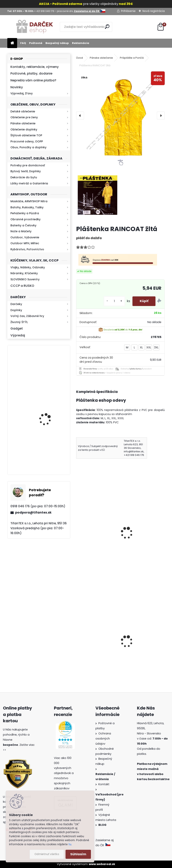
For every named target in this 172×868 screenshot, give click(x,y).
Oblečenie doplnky (24, 129)
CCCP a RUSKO (22, 286)
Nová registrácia (154, 11)
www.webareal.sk (102, 864)
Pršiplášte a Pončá (132, 58)
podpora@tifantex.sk (33, 512)
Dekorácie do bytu (24, 177)
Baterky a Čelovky (23, 225)
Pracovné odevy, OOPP (27, 141)
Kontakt (104, 784)
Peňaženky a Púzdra (25, 213)
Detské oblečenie (23, 111)
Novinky (17, 87)
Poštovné (36, 43)
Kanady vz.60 (89, 646)
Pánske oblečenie (23, 123)
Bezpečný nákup (57, 43)
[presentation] (80, 116)
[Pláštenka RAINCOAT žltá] (120, 116)
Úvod (80, 58)
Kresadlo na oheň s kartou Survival (46, 412)
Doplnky (16, 310)
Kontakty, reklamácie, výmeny (35, 67)
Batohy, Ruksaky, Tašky (27, 207)
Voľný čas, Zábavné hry (27, 316)
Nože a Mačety (21, 231)
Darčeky (16, 304)
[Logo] (34, 27)
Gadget (17, 328)
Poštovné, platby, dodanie (31, 73)
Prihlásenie (128, 11)
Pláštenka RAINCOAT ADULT (140, 532)
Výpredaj (18, 335)
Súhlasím (78, 854)
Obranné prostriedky (25, 219)
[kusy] (113, 301)
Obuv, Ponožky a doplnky (28, 147)
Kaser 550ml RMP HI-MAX (50, 371)
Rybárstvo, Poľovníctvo (27, 249)
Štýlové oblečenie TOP (26, 135)
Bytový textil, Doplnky (26, 171)
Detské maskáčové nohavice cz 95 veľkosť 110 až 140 (142, 646)
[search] (108, 27)
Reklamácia (81, 43)
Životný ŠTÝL (19, 322)
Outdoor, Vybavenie (25, 237)
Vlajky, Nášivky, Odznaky (28, 267)
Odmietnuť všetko (47, 854)
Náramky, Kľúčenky (24, 273)
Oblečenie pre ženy (24, 117)
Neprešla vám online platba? (33, 80)
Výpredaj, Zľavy (22, 93)
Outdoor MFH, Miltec (25, 243)
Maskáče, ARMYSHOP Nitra (29, 201)
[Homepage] (12, 43)
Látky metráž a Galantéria (29, 183)
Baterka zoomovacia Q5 (50, 454)
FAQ (23, 43)
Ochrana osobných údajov (103, 739)
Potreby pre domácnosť (28, 165)
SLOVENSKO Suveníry (25, 279)
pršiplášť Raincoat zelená (93, 532)
